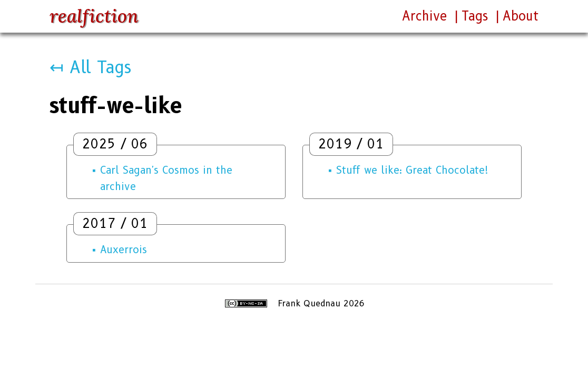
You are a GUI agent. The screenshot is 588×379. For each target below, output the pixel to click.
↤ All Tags (91, 67)
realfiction (94, 16)
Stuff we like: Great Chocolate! (412, 170)
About (521, 16)
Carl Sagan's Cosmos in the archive (166, 178)
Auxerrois (124, 250)
